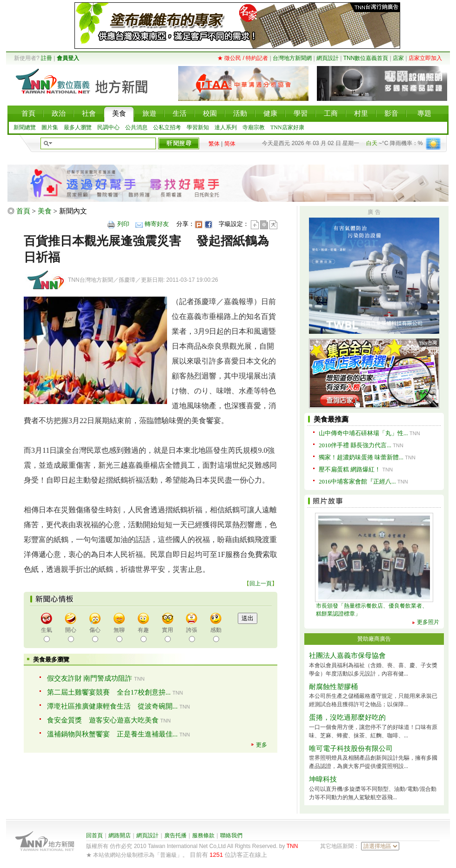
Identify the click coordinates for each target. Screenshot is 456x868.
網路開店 (120, 835)
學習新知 (198, 127)
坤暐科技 (323, 779)
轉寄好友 (157, 224)
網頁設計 (328, 58)
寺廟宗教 (254, 127)
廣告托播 (175, 835)
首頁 (23, 211)
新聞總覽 (25, 127)
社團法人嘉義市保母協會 (347, 656)
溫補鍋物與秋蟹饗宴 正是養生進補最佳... (112, 734)
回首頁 (94, 835)
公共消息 (136, 127)
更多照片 (428, 622)
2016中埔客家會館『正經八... (357, 481)
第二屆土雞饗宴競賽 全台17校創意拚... (109, 692)
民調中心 (108, 127)
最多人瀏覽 (78, 127)
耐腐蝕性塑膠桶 (333, 687)
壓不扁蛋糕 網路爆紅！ (350, 469)
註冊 (47, 58)
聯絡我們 (231, 835)
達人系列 (226, 127)
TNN (292, 846)
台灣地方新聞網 (292, 58)
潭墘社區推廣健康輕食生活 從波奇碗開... (112, 706)
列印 (123, 224)
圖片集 (50, 127)
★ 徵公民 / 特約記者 (243, 58)
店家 (398, 58)
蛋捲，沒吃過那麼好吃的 (347, 717)
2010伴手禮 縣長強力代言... (355, 445)
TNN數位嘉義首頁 (366, 58)
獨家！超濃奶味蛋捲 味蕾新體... (361, 457)
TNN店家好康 (287, 127)
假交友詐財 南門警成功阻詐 (90, 678)
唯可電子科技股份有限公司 (351, 749)
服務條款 (203, 835)
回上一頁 (261, 583)
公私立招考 (167, 127)
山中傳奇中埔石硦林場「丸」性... (363, 433)
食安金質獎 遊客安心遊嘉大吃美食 (103, 720)
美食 (45, 211)
